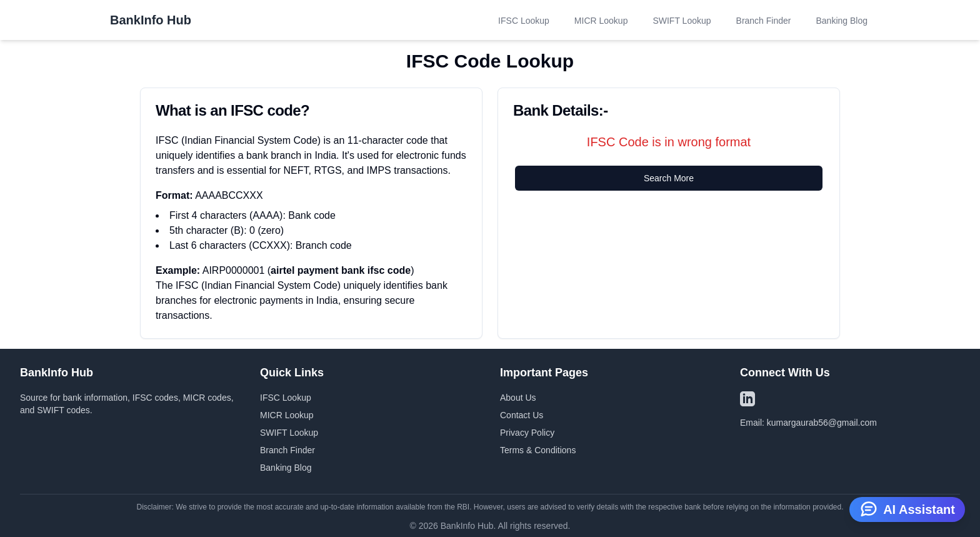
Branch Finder (764, 21)
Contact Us (522, 415)
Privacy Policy (527, 433)
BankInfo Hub (151, 20)
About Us (518, 398)
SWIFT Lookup (682, 21)
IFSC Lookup (524, 21)
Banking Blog (842, 21)
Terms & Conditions (538, 450)
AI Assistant (907, 508)
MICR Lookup (601, 21)
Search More (669, 178)
